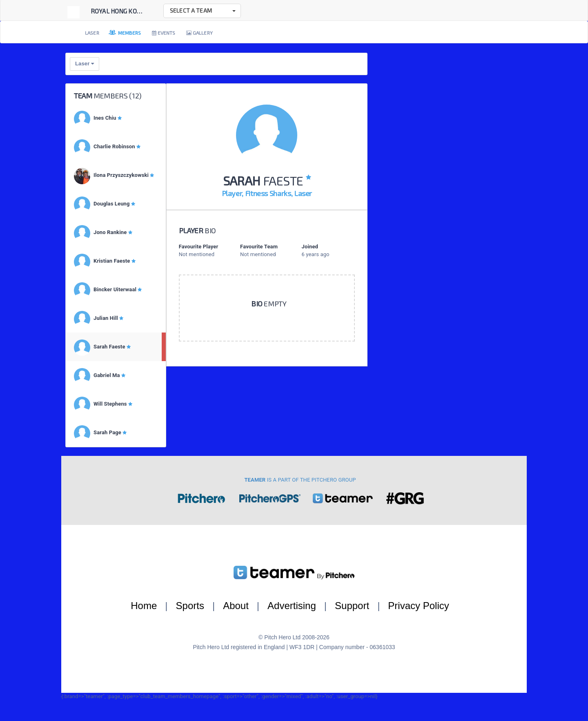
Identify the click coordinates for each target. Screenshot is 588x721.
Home (144, 606)
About (236, 606)
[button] (202, 11)
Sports (190, 606)
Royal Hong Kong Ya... (124, 11)
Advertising (292, 606)
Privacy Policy (418, 606)
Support (352, 606)
